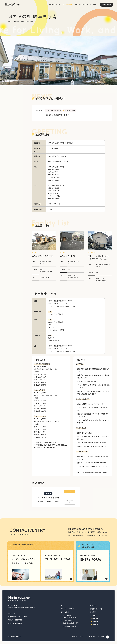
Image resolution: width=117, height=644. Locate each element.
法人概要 (93, 612)
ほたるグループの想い (67, 609)
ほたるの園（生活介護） (70, 626)
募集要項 (95, 625)
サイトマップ (91, 637)
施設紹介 (17, 22)
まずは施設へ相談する (52, 555)
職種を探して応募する (88, 555)
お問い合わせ (107, 5)
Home (10, 22)
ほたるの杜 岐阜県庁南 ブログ (57, 115)
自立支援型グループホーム (57, 156)
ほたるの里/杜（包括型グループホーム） (70, 616)
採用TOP (95, 618)
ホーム (63, 606)
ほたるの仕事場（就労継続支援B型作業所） (71, 622)
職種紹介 (95, 621)
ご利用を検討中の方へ (97, 609)
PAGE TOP (100, 637)
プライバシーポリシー (79, 637)
